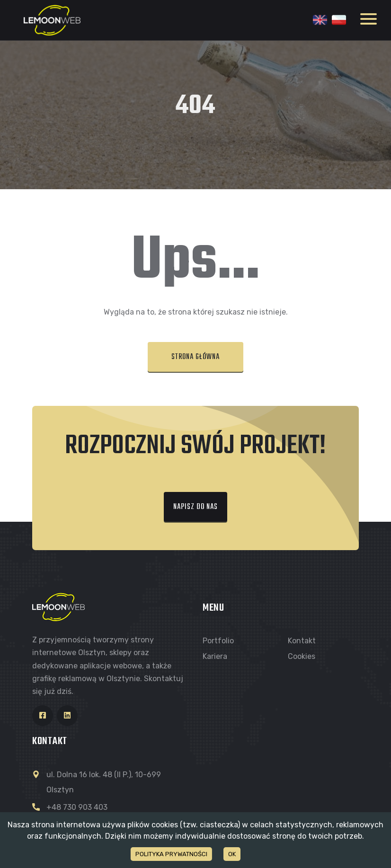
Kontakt (302, 641)
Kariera (215, 656)
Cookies (302, 656)
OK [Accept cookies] (232, 854)
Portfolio (218, 641)
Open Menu (369, 19)
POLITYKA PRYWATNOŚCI (171, 854)
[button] (195, 357)
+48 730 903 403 (77, 807)
